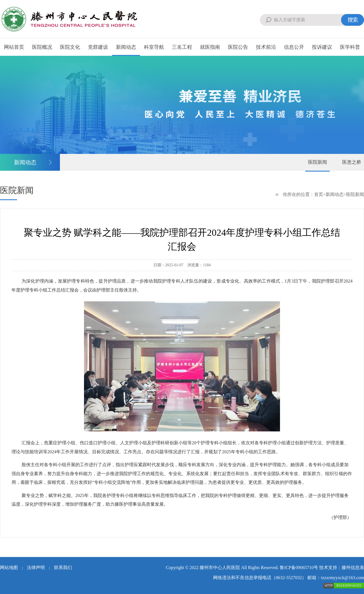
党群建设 (98, 47)
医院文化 (70, 47)
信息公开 (294, 47)
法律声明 (36, 568)
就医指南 (210, 47)
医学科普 (350, 47)
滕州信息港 (353, 568)
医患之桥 (352, 162)
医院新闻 (318, 162)
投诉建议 (322, 47)
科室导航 (154, 47)
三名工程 (182, 47)
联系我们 (63, 568)
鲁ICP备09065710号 (299, 568)
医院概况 (42, 47)
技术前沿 (266, 47)
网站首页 (14, 47)
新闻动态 (126, 47)
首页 (319, 194)
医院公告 (238, 47)
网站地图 (9, 568)
